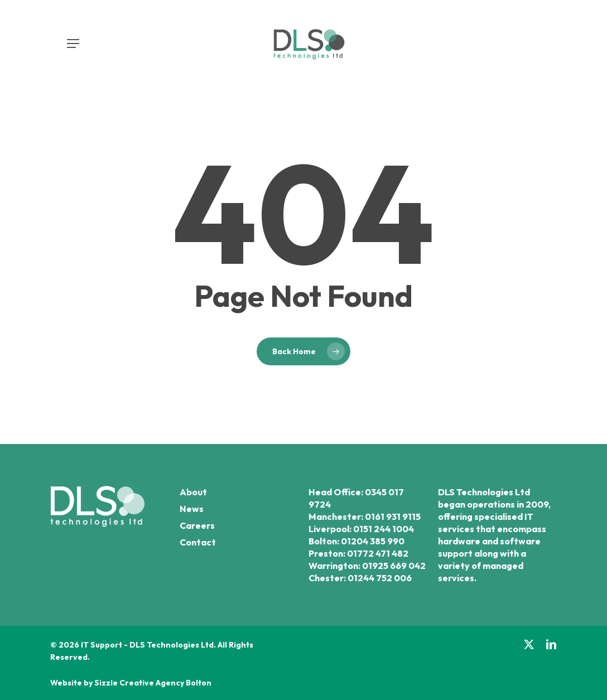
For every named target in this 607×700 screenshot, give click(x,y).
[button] (73, 44)
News (192, 509)
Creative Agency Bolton (165, 683)
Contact (198, 542)
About (193, 492)
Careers (197, 525)
